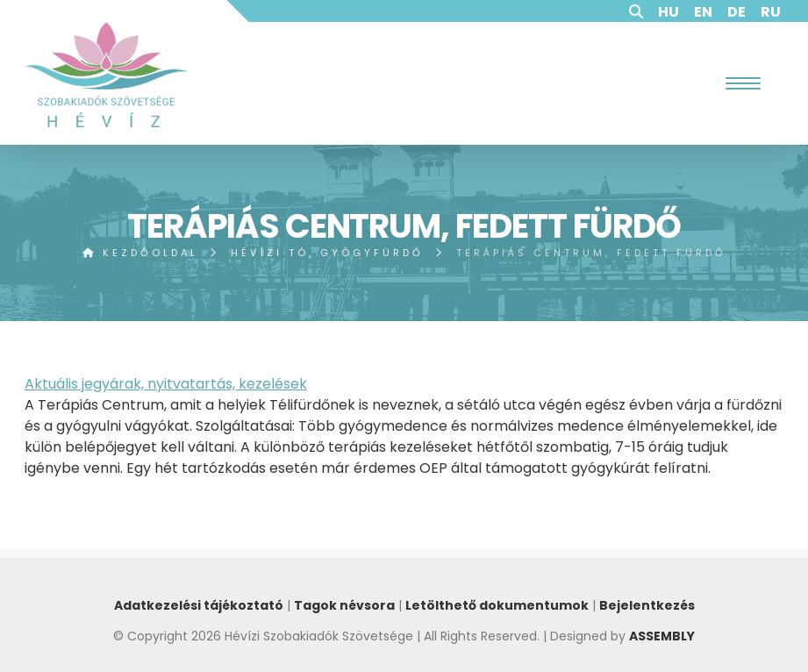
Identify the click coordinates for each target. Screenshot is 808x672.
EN (703, 12)
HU (669, 12)
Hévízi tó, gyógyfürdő (327, 253)
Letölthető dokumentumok (497, 605)
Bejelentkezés (647, 605)
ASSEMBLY (662, 636)
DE (736, 12)
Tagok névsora (344, 605)
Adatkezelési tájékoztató (199, 605)
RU (771, 12)
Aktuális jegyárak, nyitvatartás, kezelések (166, 384)
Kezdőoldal (140, 253)
